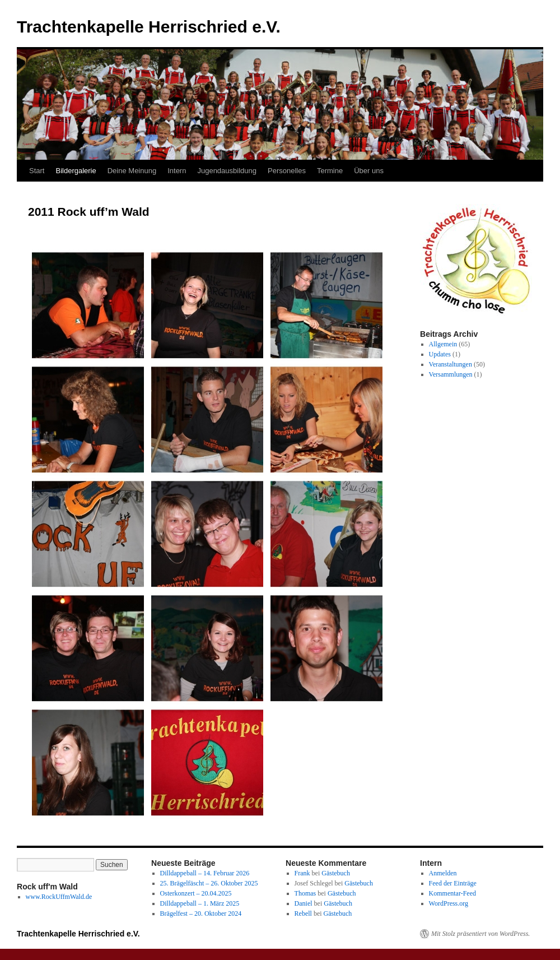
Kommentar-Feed (452, 893)
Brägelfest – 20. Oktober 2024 (201, 913)
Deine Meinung (132, 171)
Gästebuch (336, 873)
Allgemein (443, 344)
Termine (330, 171)
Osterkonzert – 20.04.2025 (196, 893)
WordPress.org (449, 903)
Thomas (305, 893)
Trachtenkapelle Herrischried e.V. (149, 27)
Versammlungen (451, 374)
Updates (440, 354)
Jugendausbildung (227, 171)
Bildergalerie (76, 171)
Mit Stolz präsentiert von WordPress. (480, 934)
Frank (302, 873)
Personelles (287, 171)
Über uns (369, 171)
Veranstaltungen (451, 364)
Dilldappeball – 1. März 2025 (200, 903)
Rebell (303, 913)
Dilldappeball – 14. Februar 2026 (205, 873)
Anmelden (443, 873)
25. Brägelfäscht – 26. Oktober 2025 (209, 883)
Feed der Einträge (453, 883)
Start (37, 171)
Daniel (304, 903)
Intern (177, 171)
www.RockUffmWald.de (59, 897)
